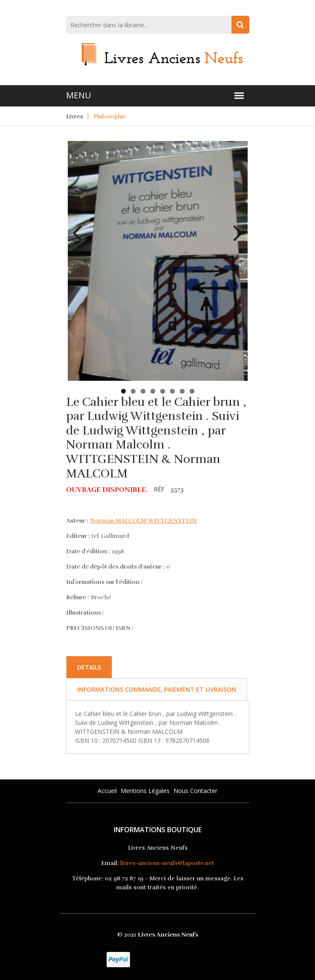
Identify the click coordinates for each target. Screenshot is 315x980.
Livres (75, 116)
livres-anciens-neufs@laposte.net (167, 863)
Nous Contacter (195, 791)
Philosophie (110, 116)
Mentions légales (145, 791)
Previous (81, 227)
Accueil (107, 791)
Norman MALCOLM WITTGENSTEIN (143, 521)
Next (235, 227)
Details (89, 667)
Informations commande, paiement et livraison (157, 689)
